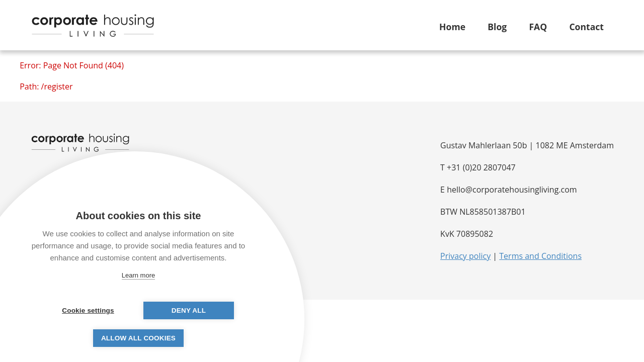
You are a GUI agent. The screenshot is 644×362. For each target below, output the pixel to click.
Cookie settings (88, 310)
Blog (497, 27)
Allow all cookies (138, 338)
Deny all (189, 310)
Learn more (138, 275)
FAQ (538, 27)
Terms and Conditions (540, 256)
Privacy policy (465, 256)
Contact (586, 27)
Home (452, 27)
